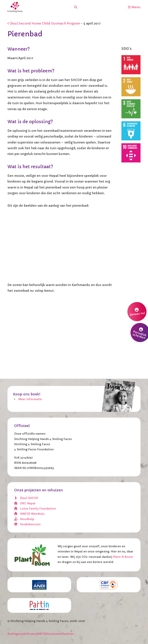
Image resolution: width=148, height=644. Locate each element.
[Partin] (39, 605)
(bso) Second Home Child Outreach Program (44, 23)
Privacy (32, 634)
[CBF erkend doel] (109, 585)
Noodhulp (24, 519)
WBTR (41, 634)
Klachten (68, 634)
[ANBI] (39, 585)
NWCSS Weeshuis (29, 514)
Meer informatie (30, 399)
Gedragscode (17, 634)
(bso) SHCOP (26, 498)
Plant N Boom (123, 557)
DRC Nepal (25, 503)
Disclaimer (54, 634)
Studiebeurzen (27, 524)
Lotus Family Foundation (35, 509)
